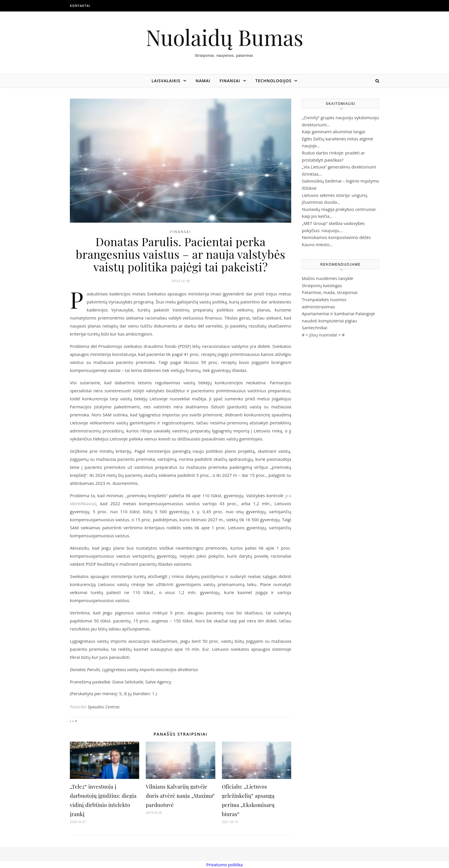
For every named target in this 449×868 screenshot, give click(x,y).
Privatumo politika (224, 865)
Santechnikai (315, 328)
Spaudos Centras (104, 707)
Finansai (230, 81)
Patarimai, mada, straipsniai (330, 292)
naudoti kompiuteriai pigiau (329, 321)
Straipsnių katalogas (322, 285)
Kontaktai (80, 6)
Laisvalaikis (166, 81)
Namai (203, 81)
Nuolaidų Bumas (224, 37)
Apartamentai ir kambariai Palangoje (338, 314)
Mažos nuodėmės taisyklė (328, 278)
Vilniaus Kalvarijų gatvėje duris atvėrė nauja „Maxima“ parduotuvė (180, 796)
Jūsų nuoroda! (323, 335)
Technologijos (273, 81)
